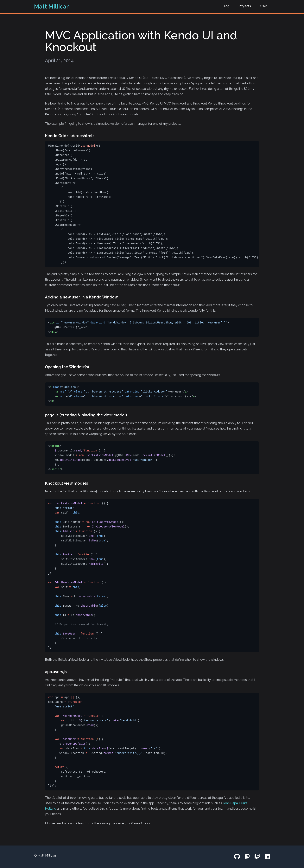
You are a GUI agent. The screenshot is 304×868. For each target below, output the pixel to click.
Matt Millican (52, 6)
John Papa (230, 803)
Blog (226, 6)
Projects (245, 6)
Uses (264, 6)
